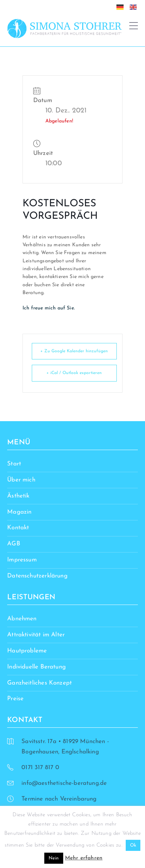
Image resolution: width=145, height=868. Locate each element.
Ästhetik (18, 496)
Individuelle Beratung (36, 667)
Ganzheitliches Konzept (39, 683)
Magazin (19, 512)
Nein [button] (54, 858)
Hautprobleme (27, 651)
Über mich (21, 480)
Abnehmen (22, 619)
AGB (14, 544)
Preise (15, 699)
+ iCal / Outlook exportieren (74, 373)
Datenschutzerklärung (37, 576)
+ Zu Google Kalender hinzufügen (74, 351)
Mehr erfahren (84, 858)
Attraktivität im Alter (36, 635)
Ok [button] (133, 845)
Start (14, 464)
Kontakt (18, 528)
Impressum (22, 560)
